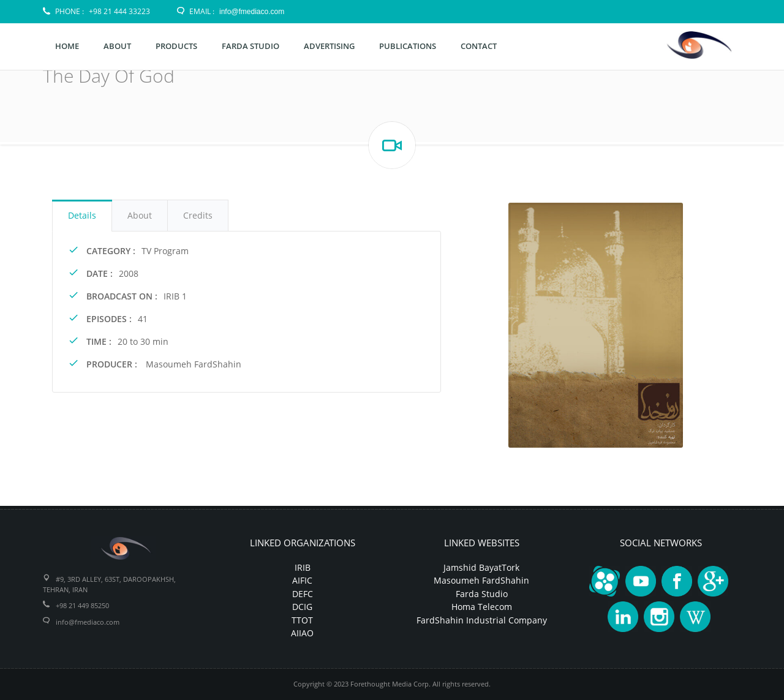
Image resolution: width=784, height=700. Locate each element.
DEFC (303, 594)
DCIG (302, 607)
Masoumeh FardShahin (481, 580)
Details (82, 215)
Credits (198, 215)
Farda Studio (482, 594)
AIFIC (302, 580)
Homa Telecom (482, 607)
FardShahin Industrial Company (482, 620)
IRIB (303, 567)
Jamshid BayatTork (481, 567)
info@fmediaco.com (252, 12)
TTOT (302, 620)
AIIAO (302, 633)
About (140, 215)
